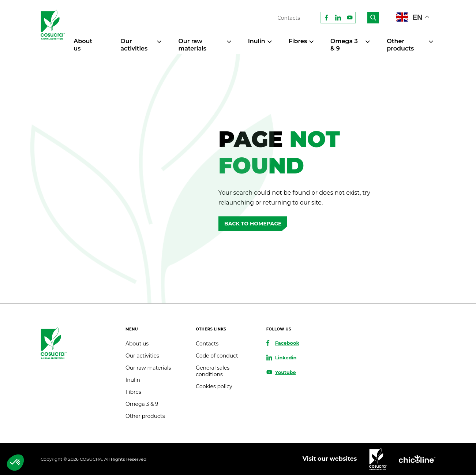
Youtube (286, 372)
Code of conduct (217, 356)
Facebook (287, 343)
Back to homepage (253, 224)
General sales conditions (213, 371)
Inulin (257, 41)
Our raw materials (192, 45)
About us (137, 344)
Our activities (134, 45)
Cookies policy (214, 386)
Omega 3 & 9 (142, 404)
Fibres (298, 41)
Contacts (289, 18)
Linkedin (286, 358)
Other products (400, 45)
